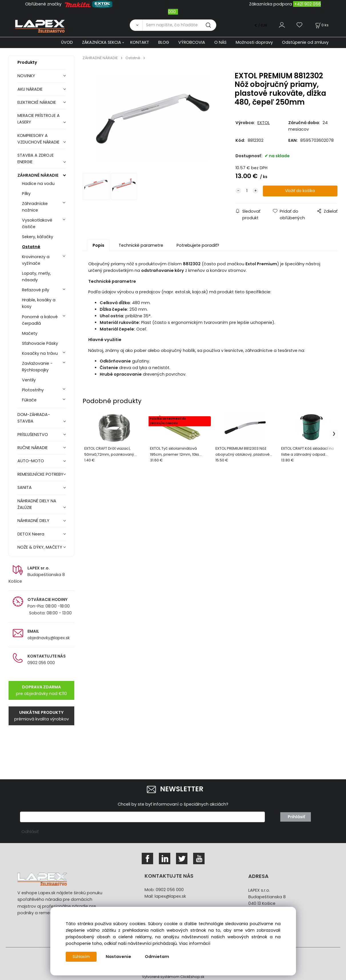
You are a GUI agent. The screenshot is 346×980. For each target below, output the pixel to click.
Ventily (29, 380)
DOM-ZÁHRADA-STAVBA (34, 418)
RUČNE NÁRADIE (33, 448)
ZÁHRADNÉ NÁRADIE (38, 175)
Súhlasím (82, 957)
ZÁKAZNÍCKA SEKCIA (102, 42)
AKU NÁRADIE (30, 89)
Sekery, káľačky (38, 237)
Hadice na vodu (38, 184)
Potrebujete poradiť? (198, 246)
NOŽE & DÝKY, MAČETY (40, 547)
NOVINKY (26, 76)
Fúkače (29, 400)
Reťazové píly (36, 290)
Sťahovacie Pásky (40, 343)
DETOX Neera (31, 534)
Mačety (30, 333)
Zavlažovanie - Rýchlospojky (37, 367)
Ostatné (31, 247)
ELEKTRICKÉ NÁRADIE (37, 102)
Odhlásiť (30, 832)
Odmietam (159, 957)
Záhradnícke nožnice (35, 207)
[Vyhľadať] (136, 25)
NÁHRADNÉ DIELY (33, 521)
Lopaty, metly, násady (36, 277)
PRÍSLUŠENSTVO (33, 435)
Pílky (26, 194)
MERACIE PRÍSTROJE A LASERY (39, 119)
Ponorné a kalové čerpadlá (40, 320)
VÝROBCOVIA (192, 42)
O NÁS (220, 42)
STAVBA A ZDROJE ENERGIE (36, 159)
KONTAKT (140, 42)
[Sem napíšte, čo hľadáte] (179, 25)
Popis (98, 246)
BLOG (164, 42)
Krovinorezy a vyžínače (36, 260)
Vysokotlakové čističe (37, 223)
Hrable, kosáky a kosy (39, 303)
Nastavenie (120, 957)
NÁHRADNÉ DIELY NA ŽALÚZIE (37, 504)
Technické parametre (141, 246)
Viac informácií (195, 943)
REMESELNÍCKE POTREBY (40, 474)
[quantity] (247, 191)
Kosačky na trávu (40, 353)
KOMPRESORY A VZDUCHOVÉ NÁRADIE (38, 139)
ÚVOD (67, 42)
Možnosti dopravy (254, 42)
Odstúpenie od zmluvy (305, 42)
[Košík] (321, 25)
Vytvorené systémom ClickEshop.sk (173, 977)
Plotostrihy (33, 390)
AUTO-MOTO (31, 461)
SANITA (25, 487)
